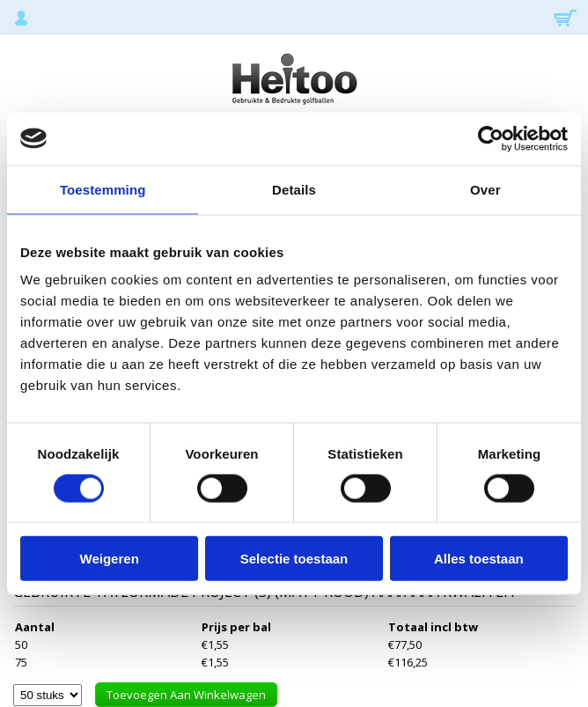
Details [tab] (294, 189)
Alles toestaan (479, 559)
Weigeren (110, 559)
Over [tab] (485, 189)
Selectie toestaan (294, 559)
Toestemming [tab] (103, 189)
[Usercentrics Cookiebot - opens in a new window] (491, 138)
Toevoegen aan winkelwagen (186, 695)
